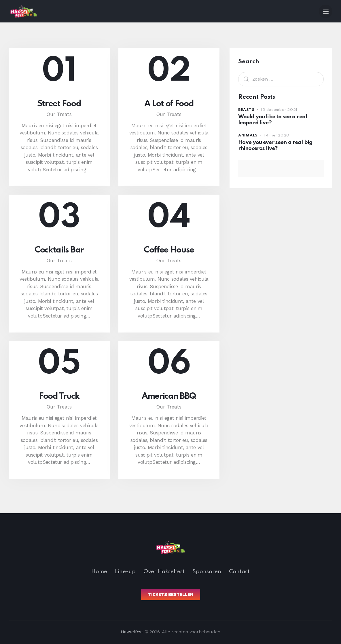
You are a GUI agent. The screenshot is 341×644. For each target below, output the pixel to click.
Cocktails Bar (59, 250)
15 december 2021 (279, 110)
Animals (248, 135)
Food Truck (59, 396)
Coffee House (169, 250)
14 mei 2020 (277, 135)
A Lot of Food (169, 104)
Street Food (59, 104)
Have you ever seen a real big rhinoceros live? (275, 145)
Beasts (246, 110)
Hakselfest (132, 632)
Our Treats (59, 114)
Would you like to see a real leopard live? (273, 120)
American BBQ (169, 396)
